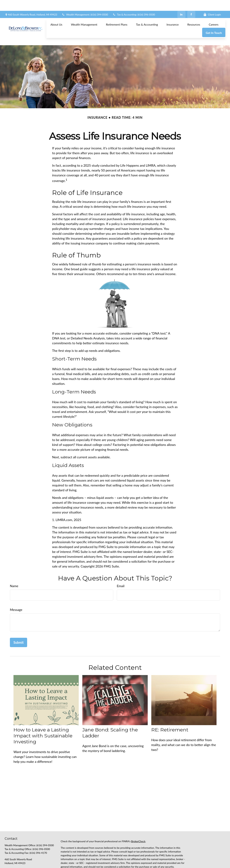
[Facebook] (191, 4)
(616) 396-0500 (41, 833)
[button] (56, 13)
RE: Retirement (170, 714)
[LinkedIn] (181, 4)
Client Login (212, 4)
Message (16, 593)
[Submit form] (19, 626)
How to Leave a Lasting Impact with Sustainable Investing (43, 719)
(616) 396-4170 (38, 837)
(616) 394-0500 (45, 829)
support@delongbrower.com (20, 853)
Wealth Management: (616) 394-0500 (85, 4)
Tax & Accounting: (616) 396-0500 (134, 4)
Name (14, 570)
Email (121, 570)
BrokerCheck (138, 825)
